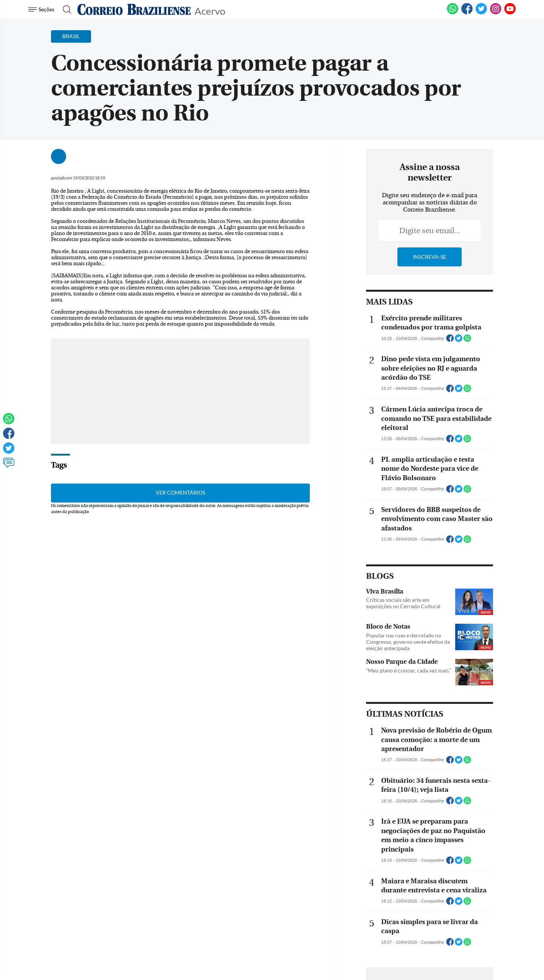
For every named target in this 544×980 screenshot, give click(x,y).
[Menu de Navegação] (42, 9)
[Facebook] (467, 13)
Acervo (210, 10)
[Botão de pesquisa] (65, 9)
